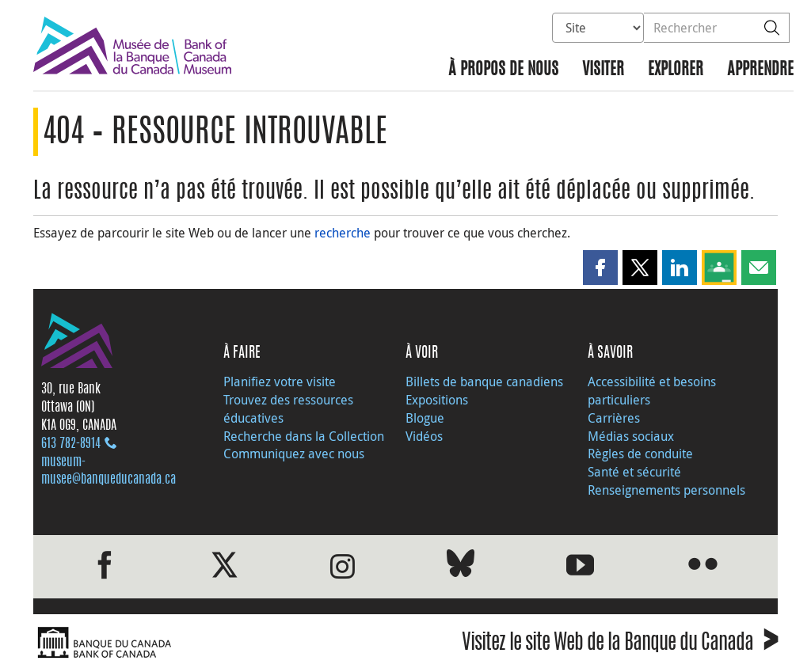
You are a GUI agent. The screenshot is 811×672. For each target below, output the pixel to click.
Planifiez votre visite (280, 382)
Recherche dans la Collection (304, 436)
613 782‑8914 (71, 444)
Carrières (614, 418)
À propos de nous (503, 70)
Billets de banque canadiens (484, 382)
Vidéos (424, 436)
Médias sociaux (631, 436)
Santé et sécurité (634, 472)
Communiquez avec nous (294, 454)
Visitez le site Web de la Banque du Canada (620, 645)
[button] (600, 268)
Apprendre (760, 70)
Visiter (603, 70)
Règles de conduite (640, 454)
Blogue (425, 418)
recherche (343, 233)
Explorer (676, 70)
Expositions (437, 400)
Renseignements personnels (666, 490)
